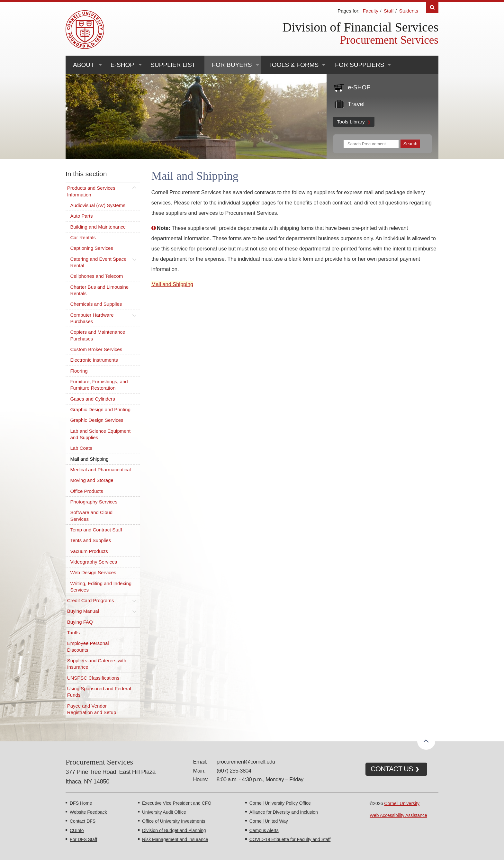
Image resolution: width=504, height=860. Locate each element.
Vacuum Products (89, 551)
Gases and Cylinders (92, 399)
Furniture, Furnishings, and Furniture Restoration (99, 385)
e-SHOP (122, 65)
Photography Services (94, 502)
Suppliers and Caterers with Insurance (97, 664)
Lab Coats (81, 448)
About (84, 65)
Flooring (79, 371)
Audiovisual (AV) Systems (98, 205)
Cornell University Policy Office (280, 803)
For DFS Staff (83, 839)
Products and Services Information (91, 191)
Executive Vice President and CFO (177, 803)
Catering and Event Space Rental (98, 262)
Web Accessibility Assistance (398, 815)
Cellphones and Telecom (96, 276)
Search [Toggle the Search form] (432, 8)
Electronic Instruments (94, 360)
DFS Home (81, 803)
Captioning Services (91, 248)
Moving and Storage (92, 480)
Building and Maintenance (98, 227)
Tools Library (351, 122)
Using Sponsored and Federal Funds (99, 692)
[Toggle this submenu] (134, 188)
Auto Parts (81, 216)
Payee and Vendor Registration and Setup (92, 709)
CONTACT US (392, 769)
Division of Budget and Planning (174, 830)
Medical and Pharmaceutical (100, 470)
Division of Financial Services (360, 27)
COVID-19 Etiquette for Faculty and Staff (290, 839)
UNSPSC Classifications (93, 678)
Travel (356, 104)
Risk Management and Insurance (175, 839)
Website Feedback (88, 812)
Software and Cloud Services (91, 516)
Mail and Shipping (89, 459)
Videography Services (94, 562)
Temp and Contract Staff (96, 530)
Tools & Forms (294, 65)
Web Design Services (93, 572)
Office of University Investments (174, 821)
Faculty (371, 11)
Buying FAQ (80, 622)
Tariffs (74, 633)
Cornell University (402, 803)
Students (409, 11)
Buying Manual (83, 611)
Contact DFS (83, 821)
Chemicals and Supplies (96, 304)
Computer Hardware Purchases (92, 318)
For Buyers (232, 65)
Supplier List (173, 65)
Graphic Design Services (97, 420)
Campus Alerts (264, 830)
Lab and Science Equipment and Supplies (100, 434)
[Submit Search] (410, 144)
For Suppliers (360, 65)
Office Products (86, 491)
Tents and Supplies (90, 540)
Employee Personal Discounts (88, 646)
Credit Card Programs (91, 600)
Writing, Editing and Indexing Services (101, 587)
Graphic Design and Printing (100, 409)
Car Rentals (83, 237)
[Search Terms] (371, 144)
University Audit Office (164, 812)
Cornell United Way (269, 821)
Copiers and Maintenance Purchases (98, 335)
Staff (389, 11)
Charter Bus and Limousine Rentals (99, 290)
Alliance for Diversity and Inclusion (284, 812)
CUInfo (77, 830)
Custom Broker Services (96, 349)
